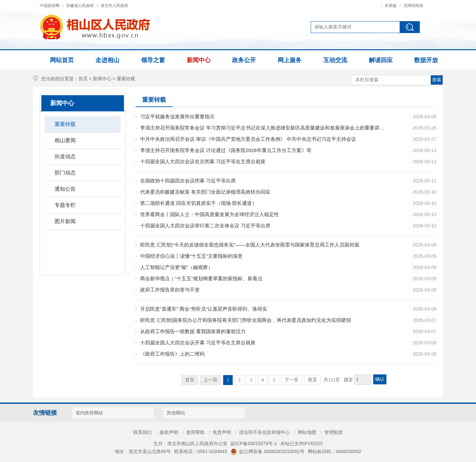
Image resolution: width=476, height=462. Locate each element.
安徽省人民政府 (80, 6)
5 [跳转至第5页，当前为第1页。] (274, 380)
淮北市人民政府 (114, 6)
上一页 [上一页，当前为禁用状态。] (211, 380)
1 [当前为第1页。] (228, 380)
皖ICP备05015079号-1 (254, 443)
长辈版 (391, 6)
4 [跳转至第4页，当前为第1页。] (263, 380)
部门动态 (65, 173)
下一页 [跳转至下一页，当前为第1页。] (292, 380)
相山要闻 (65, 140)
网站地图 (307, 432)
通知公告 (65, 189)
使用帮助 (195, 432)
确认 (380, 379)
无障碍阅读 (413, 6)
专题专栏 (65, 205)
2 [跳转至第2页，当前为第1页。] (239, 380)
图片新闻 (65, 221)
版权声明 (169, 432)
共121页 (332, 380)
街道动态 (65, 156)
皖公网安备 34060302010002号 (267, 451)
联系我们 (142, 432)
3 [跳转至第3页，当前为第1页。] (251, 380)
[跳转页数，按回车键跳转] (363, 380)
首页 (83, 79)
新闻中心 (102, 79)
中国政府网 (50, 6)
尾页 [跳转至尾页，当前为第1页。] (312, 380)
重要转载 (126, 79)
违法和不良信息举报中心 (264, 432)
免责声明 (222, 432)
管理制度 (334, 432)
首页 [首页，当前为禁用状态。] (190, 380)
